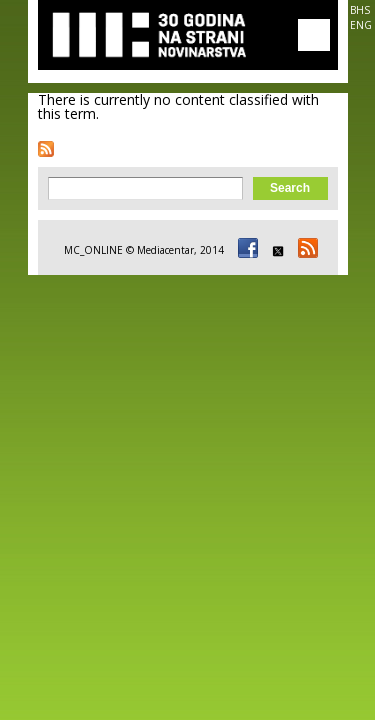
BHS (360, 10)
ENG (361, 25)
